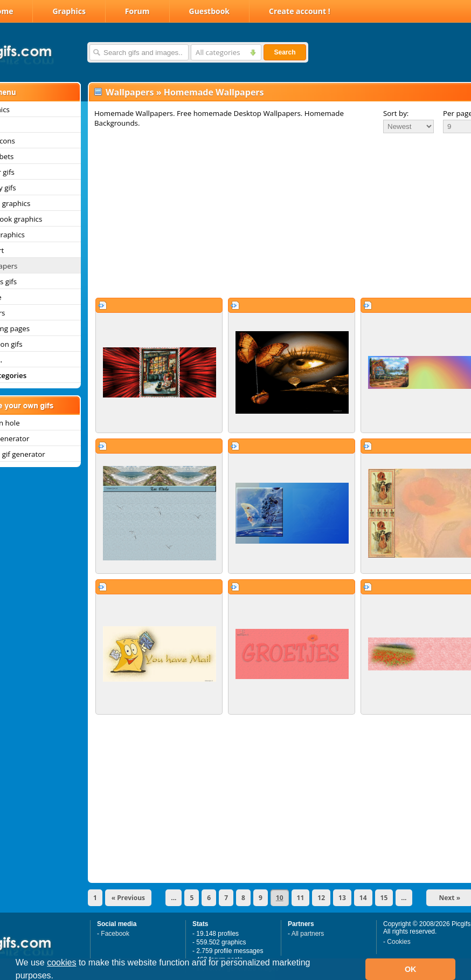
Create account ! (300, 11)
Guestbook (210, 11)
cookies (61, 962)
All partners (308, 934)
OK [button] (411, 969)
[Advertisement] (269, 215)
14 (363, 898)
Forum (137, 11)
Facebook (115, 934)
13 (342, 898)
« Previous (128, 898)
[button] (58, 977)
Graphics (69, 11)
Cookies (399, 942)
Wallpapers (130, 92)
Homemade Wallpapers (214, 92)
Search (285, 52)
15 (384, 898)
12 (321, 898)
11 (301, 898)
